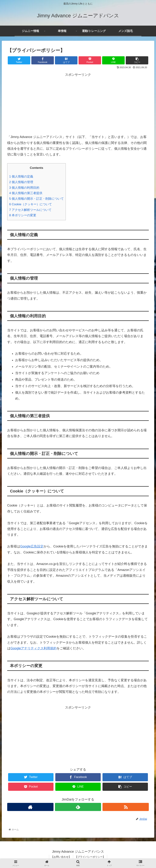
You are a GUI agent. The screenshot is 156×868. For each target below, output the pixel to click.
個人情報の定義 (21, 177)
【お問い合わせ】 (61, 857)
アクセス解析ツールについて (30, 210)
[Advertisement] (78, 103)
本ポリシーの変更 (23, 215)
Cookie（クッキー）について (31, 204)
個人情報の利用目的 (24, 188)
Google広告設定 (32, 546)
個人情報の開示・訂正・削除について (36, 199)
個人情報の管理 (21, 182)
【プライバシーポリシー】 (90, 857)
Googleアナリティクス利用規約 (34, 648)
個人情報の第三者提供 (26, 193)
